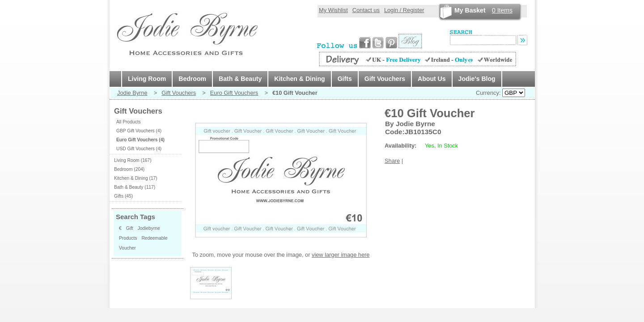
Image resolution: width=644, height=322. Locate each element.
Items (502, 10)
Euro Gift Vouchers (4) (140, 140)
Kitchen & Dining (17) (136, 178)
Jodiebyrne (149, 228)
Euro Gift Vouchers (234, 93)
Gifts (345, 79)
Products (128, 238)
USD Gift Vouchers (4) (139, 149)
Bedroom (192, 79)
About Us (432, 79)
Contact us (366, 10)
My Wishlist (333, 10)
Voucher (127, 248)
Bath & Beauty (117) (135, 187)
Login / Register (404, 10)
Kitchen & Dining (299, 79)
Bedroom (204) (129, 169)
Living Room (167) (133, 160)
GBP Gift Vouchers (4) (139, 131)
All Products (129, 122)
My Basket (470, 10)
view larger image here (341, 255)
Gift (130, 228)
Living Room (147, 79)
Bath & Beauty (240, 79)
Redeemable (154, 238)
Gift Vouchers (385, 79)
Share (392, 161)
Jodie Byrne (132, 93)
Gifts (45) (123, 196)
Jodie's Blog (477, 79)
